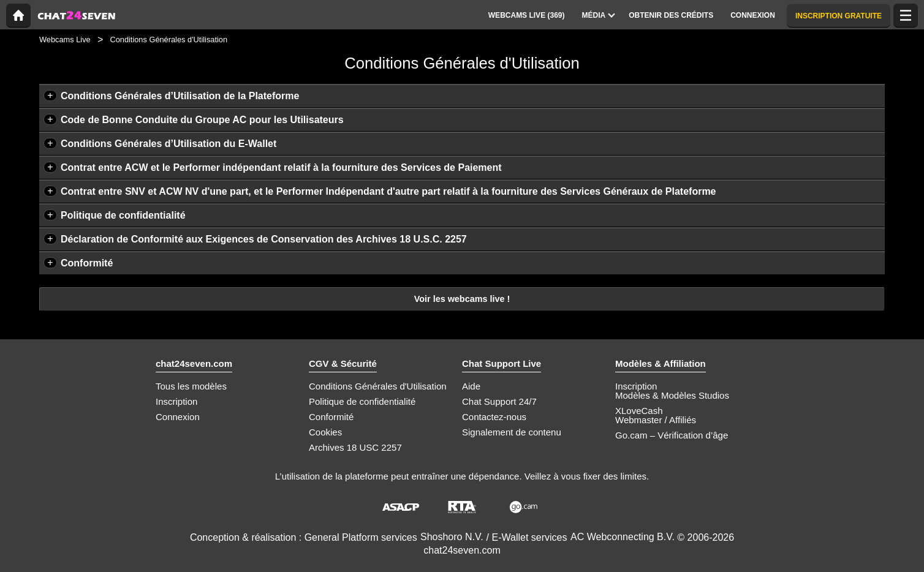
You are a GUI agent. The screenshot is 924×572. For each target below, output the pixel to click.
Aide (471, 386)
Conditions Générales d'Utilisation (378, 386)
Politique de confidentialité (123, 215)
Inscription (176, 401)
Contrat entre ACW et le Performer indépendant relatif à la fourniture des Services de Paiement (281, 167)
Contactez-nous (494, 417)
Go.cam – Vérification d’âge (672, 435)
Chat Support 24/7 (499, 401)
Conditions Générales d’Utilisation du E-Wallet (169, 144)
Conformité (87, 263)
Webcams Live (65, 40)
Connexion (178, 417)
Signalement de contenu (512, 432)
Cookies (325, 432)
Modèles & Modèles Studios (672, 395)
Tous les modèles (191, 386)
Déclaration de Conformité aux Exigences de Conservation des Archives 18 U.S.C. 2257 (264, 239)
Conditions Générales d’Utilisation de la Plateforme (180, 96)
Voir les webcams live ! (462, 299)
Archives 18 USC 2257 (355, 447)
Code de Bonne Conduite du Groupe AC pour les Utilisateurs (202, 120)
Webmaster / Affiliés (656, 420)
